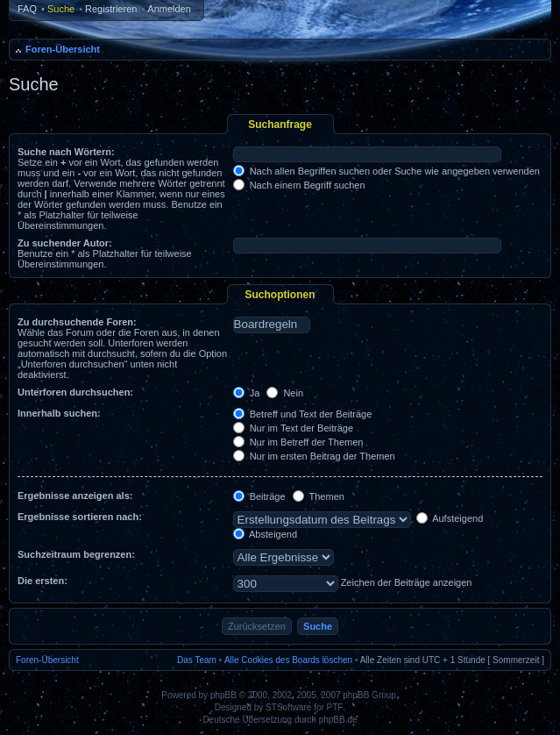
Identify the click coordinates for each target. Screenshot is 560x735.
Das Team (197, 660)
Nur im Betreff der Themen (298, 442)
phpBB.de (338, 720)
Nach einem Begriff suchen (299, 185)
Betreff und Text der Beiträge (303, 414)
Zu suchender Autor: (65, 243)
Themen (319, 496)
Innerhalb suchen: (59, 413)
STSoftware (288, 707)
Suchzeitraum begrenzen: (76, 554)
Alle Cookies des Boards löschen (288, 660)
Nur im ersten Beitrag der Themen (314, 456)
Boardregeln (272, 325)
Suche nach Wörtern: (66, 152)
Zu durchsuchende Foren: (77, 322)
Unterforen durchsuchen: (75, 392)
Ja (247, 393)
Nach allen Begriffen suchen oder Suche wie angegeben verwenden (386, 171)
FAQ (27, 9)
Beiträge (259, 496)
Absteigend (266, 534)
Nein (285, 393)
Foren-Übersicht (63, 49)
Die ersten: (43, 581)
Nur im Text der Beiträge (293, 428)
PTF (335, 707)
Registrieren (111, 9)
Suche (61, 9)
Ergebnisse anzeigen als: (75, 496)
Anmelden (169, 9)
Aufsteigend (450, 518)
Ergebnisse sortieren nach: (80, 517)
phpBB (223, 695)
